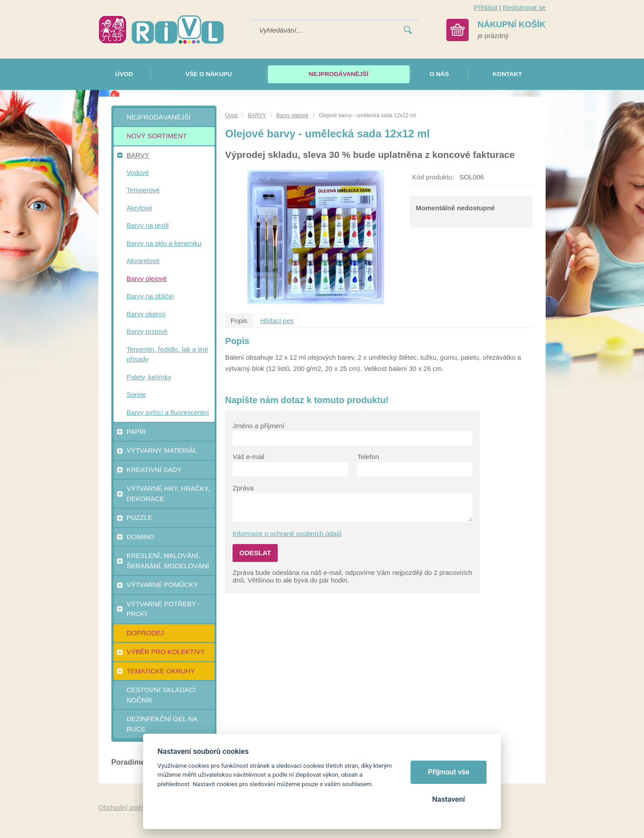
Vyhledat (408, 30)
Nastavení (448, 799)
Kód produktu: (433, 177)
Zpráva (243, 488)
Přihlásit (485, 7)
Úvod (231, 115)
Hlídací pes (277, 321)
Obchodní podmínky (128, 807)
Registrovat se (524, 7)
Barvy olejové (292, 115)
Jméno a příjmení (258, 426)
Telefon (368, 457)
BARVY (257, 115)
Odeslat (255, 553)
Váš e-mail (248, 457)
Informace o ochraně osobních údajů (287, 534)
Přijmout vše (449, 772)
